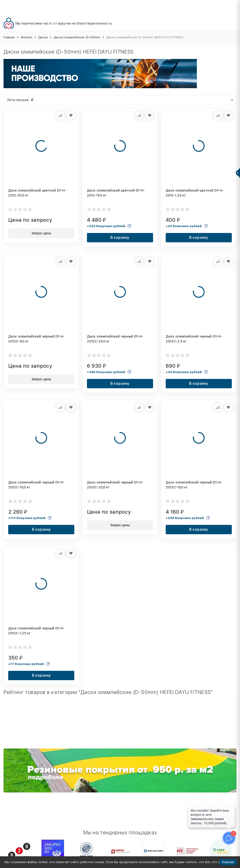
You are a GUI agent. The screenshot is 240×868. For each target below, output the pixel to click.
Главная (9, 37)
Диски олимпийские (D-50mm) (77, 37)
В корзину (120, 238)
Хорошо (228, 862)
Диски (43, 37)
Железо (26, 37)
